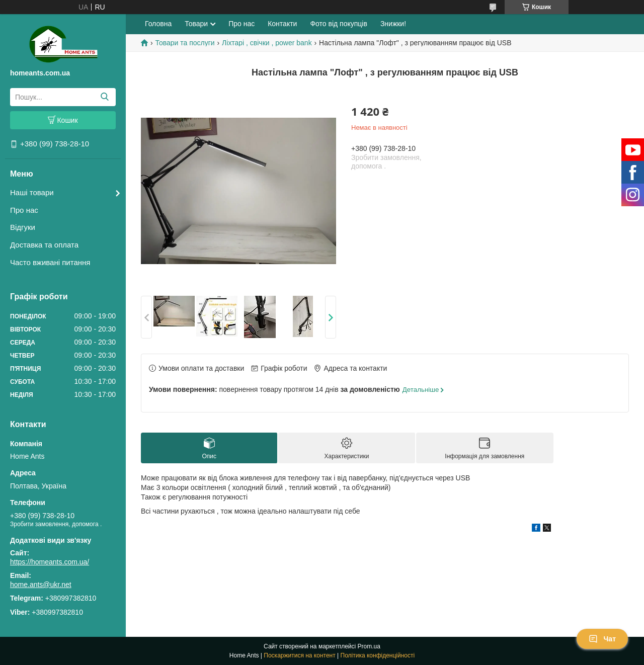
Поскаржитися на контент (299, 655)
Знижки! (393, 24)
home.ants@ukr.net (41, 585)
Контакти (282, 24)
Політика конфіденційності (378, 655)
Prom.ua (369, 646)
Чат (602, 639)
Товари (196, 24)
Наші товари (32, 192)
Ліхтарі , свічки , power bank (267, 43)
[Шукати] (104, 97)
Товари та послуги (185, 43)
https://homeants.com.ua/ (50, 562)
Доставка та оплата (44, 245)
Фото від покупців (338, 24)
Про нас (24, 210)
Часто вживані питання (50, 262)
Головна (158, 24)
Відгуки (23, 227)
